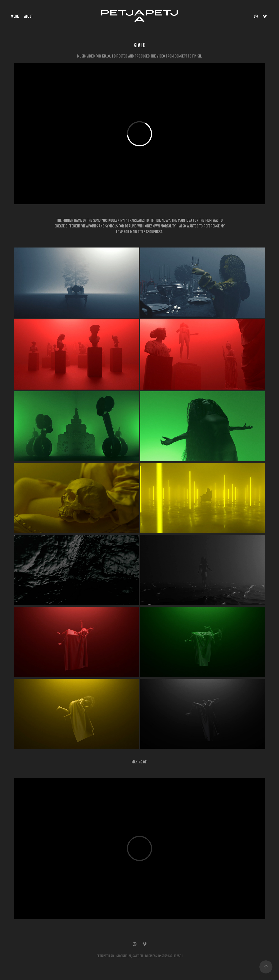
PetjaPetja (139, 16)
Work (15, 16)
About (28, 16)
